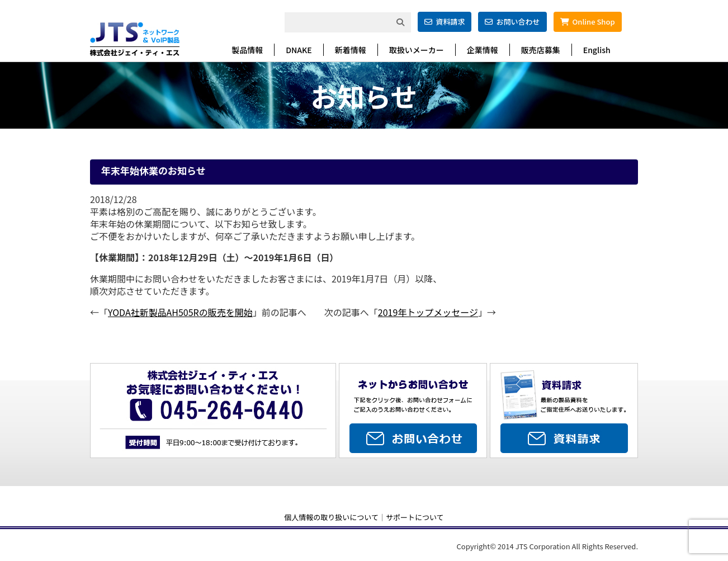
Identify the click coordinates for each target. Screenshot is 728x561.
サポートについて (415, 517)
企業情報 (483, 50)
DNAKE (299, 50)
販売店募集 (541, 50)
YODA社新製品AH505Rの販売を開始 (180, 312)
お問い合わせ (512, 22)
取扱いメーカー (417, 50)
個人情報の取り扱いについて (331, 517)
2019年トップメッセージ (428, 312)
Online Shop (588, 22)
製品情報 (247, 50)
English (597, 50)
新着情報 (351, 50)
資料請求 (445, 22)
